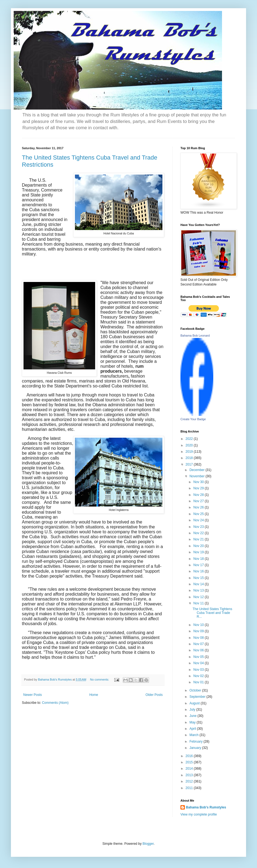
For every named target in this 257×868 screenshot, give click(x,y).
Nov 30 (199, 482)
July (193, 710)
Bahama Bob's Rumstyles (206, 807)
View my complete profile (199, 814)
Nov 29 (199, 488)
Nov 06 (199, 650)
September (198, 697)
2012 (190, 781)
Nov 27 (199, 501)
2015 (190, 762)
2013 (190, 775)
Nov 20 (199, 546)
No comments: (100, 679)
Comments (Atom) (55, 703)
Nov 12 (199, 597)
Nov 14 (199, 584)
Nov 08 (199, 638)
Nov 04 (199, 663)
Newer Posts (33, 695)
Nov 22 (199, 533)
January (196, 748)
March (195, 735)
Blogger (148, 844)
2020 (190, 445)
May (193, 722)
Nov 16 (199, 571)
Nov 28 (199, 495)
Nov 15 (199, 578)
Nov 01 (199, 682)
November (198, 476)
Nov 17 (199, 565)
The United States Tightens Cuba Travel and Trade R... (212, 613)
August (195, 703)
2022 (190, 439)
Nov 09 (199, 631)
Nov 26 (199, 507)
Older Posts (154, 695)
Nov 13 (199, 590)
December (198, 470)
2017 (190, 464)
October (196, 690)
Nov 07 (199, 644)
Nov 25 (199, 514)
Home (94, 695)
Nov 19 (199, 552)
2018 (190, 458)
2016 (190, 756)
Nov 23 (199, 527)
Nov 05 (199, 657)
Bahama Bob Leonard (195, 336)
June (193, 716)
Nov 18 (199, 559)
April (193, 729)
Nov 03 (199, 670)
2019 (190, 452)
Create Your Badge (193, 419)
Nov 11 (199, 603)
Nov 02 (199, 676)
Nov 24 (199, 520)
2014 (190, 769)
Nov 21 (199, 539)
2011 (190, 788)
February (196, 742)
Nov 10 (199, 625)
